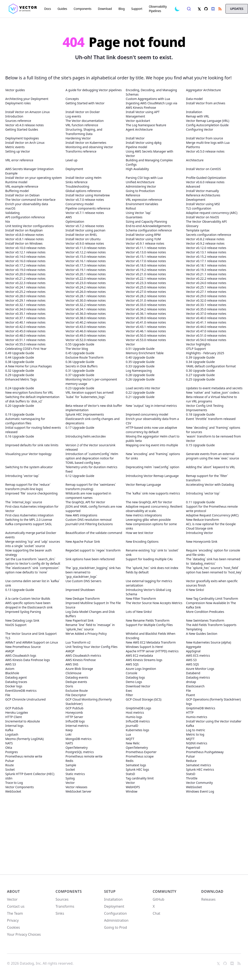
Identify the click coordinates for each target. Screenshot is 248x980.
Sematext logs (136, 765)
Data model (194, 99)
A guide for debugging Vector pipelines (94, 90)
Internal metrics (77, 726)
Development (196, 200)
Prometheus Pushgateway (205, 752)
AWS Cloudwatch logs (21, 655)
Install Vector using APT (143, 112)
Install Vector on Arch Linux (25, 143)
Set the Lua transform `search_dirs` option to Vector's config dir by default (33, 561)
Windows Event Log (200, 791)
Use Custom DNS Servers (83, 581)
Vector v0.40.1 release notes (25, 322)
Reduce (191, 761)
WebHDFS (133, 787)
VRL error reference (19, 160)
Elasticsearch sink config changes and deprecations (92, 421)
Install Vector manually (202, 191)
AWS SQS (132, 664)
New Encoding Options (142, 542)
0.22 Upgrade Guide (140, 392)
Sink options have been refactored (90, 559)
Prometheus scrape (140, 756)
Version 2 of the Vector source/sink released (90, 447)
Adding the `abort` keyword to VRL (211, 467)
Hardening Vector (78, 138)
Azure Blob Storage (79, 669)
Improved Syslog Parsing (23, 612)
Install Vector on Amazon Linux (27, 112)
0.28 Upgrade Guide (140, 375)
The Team (15, 913)
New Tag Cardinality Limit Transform (212, 598)
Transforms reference (81, 151)
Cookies (13, 927)
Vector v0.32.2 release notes (86, 305)
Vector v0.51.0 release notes (206, 335)
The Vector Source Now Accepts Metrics (154, 603)
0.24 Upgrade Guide (20, 388)
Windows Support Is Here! (144, 647)
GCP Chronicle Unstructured (25, 699)
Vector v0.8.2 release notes (205, 239)
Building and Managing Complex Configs (149, 162)
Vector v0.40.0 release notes (206, 318)
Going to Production (140, 191)
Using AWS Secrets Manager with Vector (150, 154)
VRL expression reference (144, 200)
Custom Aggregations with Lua (148, 99)
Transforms (65, 906)
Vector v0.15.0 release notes (86, 257)
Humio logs (134, 717)
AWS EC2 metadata (139, 655)
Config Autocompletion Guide (207, 125)
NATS (9, 743)
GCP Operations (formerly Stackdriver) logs (213, 702)
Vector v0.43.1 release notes (146, 327)
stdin (9, 778)
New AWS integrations (81, 515)
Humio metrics (197, 717)
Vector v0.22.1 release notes (146, 278)
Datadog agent (16, 677)
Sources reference (18, 121)
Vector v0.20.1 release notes (86, 274)
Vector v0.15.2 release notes (206, 257)
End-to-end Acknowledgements (148, 226)
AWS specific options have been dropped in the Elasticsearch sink (29, 605)
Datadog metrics (198, 677)
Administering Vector (141, 186)
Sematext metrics (199, 765)
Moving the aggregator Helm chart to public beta (153, 438)
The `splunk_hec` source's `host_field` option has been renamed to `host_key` (214, 570)
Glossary (192, 226)
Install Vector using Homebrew (88, 195)
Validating (12, 213)
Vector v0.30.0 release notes (86, 300)
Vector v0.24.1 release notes (25, 287)
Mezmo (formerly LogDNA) (24, 739)
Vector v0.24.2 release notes (86, 287)
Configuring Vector (200, 129)
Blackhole (12, 673)
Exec (129, 691)
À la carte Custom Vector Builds (28, 598)
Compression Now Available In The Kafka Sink (211, 605)
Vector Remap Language (143, 485)
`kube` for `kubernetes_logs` (85, 397)
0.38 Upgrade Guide (20, 362)
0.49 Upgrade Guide (20, 353)
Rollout (131, 208)
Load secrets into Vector (143, 388)
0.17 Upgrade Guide (80, 428)
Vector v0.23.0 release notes (86, 283)
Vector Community (199, 783)
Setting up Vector (18, 151)
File (188, 691)
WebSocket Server (78, 791)
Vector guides (15, 90)
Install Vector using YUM (143, 239)
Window (132, 791)
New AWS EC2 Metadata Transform (151, 642)
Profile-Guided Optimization (206, 178)
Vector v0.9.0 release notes (85, 243)
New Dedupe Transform (83, 598)
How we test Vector (140, 533)
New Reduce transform (203, 520)
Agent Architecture (139, 129)
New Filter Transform (141, 598)
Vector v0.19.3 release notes (206, 270)
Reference (133, 195)
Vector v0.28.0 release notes (25, 296)
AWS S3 (191, 660)
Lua (128, 734)
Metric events (15, 147)
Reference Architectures (203, 195)
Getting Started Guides (22, 129)
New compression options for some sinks (151, 526)
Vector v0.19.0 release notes (25, 270)
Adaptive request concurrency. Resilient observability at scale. (154, 509)
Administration (116, 920)
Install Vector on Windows (24, 243)
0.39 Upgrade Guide (200, 357)
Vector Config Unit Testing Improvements (205, 408)
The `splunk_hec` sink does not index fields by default (152, 570)
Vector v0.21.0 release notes (146, 274)
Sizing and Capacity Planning (147, 221)
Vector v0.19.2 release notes (146, 270)
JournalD (132, 726)
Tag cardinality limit (140, 778)
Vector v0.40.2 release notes (86, 322)
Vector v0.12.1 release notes (25, 252)
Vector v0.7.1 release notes (85, 213)
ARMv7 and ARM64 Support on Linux (32, 642)
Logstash (12, 734)
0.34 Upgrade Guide (200, 362)
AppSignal (193, 651)
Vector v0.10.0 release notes (25, 248)
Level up (71, 160)
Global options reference (83, 191)
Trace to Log (14, 783)
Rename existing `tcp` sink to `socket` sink (152, 552)
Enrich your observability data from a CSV (152, 421)
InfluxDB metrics (138, 721)
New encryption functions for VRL (29, 392)
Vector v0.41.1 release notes (206, 322)
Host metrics (135, 712)
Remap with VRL (198, 116)
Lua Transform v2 (78, 642)
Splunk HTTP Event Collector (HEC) (30, 774)
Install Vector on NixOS (203, 217)
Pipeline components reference (88, 208)
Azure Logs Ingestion (141, 669)
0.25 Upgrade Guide (200, 379)
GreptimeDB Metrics (201, 708)
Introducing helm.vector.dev (86, 436)
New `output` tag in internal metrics (151, 406)
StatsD (131, 774)
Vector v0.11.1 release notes (146, 248)
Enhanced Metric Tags (21, 379)
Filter (129, 695)
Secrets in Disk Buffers (81, 366)
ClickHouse (73, 673)
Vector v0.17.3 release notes (86, 265)
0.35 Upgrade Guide (140, 362)
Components (69, 891)
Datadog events (77, 677)
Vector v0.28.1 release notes (86, 296)
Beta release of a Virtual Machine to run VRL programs (212, 399)
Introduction (14, 116)
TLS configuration (199, 208)
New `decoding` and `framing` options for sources (213, 430)
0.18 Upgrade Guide (200, 414)
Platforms (193, 147)
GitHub (158, 899)
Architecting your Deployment (27, 99)
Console (132, 673)
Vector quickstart (138, 121)
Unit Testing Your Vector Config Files (91, 647)
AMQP (10, 651)
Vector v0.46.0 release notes (86, 331)
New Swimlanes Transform (205, 620)
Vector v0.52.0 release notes (86, 340)
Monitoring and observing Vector (89, 147)
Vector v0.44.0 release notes (206, 327)
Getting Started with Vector (85, 103)
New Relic (133, 743)
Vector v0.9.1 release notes (145, 243)
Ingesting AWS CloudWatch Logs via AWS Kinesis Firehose (152, 105)
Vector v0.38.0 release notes (86, 318)
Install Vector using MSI (203, 204)
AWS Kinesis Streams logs (144, 660)
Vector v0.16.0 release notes (25, 261)
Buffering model (17, 191)
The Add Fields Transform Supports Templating (211, 627)
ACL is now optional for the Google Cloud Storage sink (211, 526)
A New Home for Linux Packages (29, 366)
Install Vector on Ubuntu (83, 239)
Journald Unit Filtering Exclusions (89, 524)
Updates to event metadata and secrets (214, 388)
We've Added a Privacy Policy (86, 634)
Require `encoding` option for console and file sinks (213, 552)
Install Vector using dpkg (144, 143)
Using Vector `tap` (139, 213)
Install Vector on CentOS (203, 169)
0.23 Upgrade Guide (80, 388)
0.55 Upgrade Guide (80, 344)
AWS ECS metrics (198, 655)
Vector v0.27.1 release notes (206, 292)
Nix (8, 221)
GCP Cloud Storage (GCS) (144, 699)
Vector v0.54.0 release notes (206, 340)
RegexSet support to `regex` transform (93, 550)
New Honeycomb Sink (202, 542)
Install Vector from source (205, 138)
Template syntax (198, 230)
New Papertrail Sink (79, 620)
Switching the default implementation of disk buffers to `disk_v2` (32, 399)
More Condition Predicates (205, 612)
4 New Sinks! (195, 590)
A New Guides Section (202, 634)
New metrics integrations (144, 515)
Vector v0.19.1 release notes (86, 270)
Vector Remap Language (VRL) (208, 121)
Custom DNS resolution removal (88, 520)
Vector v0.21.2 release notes (25, 278)
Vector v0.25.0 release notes (146, 287)
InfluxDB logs (75, 721)
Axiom (10, 669)
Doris (69, 686)
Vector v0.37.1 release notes (25, 318)
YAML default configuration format (211, 366)
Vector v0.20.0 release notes (25, 274)
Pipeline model (137, 147)
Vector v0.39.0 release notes (146, 318)
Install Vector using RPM (143, 235)
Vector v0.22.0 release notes (86, 278)
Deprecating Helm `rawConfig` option (153, 467)
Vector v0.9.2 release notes (205, 243)
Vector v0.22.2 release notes (206, 278)
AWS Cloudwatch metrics (83, 655)
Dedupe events (76, 682)
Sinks (60, 913)
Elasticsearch (195, 686)
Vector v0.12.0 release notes (206, 248)
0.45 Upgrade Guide (80, 353)
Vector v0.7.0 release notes (85, 200)
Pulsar (191, 756)
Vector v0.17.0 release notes (146, 261)
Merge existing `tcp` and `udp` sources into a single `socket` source (33, 544)
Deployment (74, 169)
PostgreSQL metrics (80, 752)
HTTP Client (14, 717)
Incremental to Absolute (23, 721)
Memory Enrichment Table (145, 353)
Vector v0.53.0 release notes (146, 340)
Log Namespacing (139, 371)
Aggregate (194, 647)
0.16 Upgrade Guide (20, 436)
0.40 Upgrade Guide (140, 357)
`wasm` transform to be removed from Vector (214, 438)
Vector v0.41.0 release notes (146, 322)
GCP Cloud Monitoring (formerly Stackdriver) (89, 702)
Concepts (72, 99)
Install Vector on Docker (83, 112)
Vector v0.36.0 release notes (86, 314)
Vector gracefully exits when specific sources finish (212, 583)
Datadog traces (16, 682)
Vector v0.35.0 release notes (206, 309)
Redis (69, 761)
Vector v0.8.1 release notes (25, 239)
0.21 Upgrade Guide (140, 397)
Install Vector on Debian (22, 195)
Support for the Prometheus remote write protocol (212, 509)
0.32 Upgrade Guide (20, 371)
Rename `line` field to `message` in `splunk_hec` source (90, 627)
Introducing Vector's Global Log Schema (149, 592)
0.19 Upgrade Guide (20, 414)
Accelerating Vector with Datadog (210, 485)
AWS (69, 217)
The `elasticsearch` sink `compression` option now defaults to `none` (32, 570)
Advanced (193, 186)
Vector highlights (198, 344)
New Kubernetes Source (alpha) (209, 642)
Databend (193, 673)
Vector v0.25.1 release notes (206, 287)
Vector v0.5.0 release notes (205, 151)
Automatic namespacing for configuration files (25, 421)
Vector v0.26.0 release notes (86, 292)
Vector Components (19, 787)
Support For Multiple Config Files (149, 625)
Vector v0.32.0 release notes (206, 300)
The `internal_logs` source (24, 502)
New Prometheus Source (23, 647)
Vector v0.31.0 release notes (146, 300)
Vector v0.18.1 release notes (206, 265)
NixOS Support (16, 625)
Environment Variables (142, 204)
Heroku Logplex (17, 712)
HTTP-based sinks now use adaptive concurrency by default (151, 430)
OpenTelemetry (77, 748)
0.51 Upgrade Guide (140, 349)
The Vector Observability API (206, 221)
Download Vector (138, 686)
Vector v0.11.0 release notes (86, 248)
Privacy (13, 920)
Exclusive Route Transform (84, 357)
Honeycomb (74, 712)
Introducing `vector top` (203, 493)
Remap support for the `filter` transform (207, 478)
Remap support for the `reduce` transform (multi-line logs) (28, 487)
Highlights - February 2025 (205, 353)
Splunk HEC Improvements (85, 414)
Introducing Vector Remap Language (152, 476)
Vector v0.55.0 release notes (25, 344)
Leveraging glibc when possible (148, 520)
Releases (208, 899)
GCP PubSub (14, 708)
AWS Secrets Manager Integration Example (29, 171)
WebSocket (194, 787)
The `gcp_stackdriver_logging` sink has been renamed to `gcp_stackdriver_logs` (93, 572)
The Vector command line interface (30, 200)
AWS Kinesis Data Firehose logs (28, 660)
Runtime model (16, 182)
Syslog (70, 778)
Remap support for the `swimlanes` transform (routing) (91, 487)
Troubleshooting (77, 186)
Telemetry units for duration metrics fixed (91, 469)
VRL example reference (22, 186)
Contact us (16, 906)
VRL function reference (82, 125)
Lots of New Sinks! (139, 612)
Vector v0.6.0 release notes (205, 182)
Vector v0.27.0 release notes (146, 292)
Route (10, 765)
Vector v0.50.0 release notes (146, 335)
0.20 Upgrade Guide (20, 406)
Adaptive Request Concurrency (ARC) (212, 515)
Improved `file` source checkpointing (31, 493)
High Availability (137, 169)
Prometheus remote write (24, 756)
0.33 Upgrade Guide (140, 366)
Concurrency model (79, 204)
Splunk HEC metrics (200, 769)
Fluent (191, 695)
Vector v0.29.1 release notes (25, 300)
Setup (110, 891)
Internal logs (14, 726)
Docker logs (14, 686)
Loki (68, 734)
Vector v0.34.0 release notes (25, 309)
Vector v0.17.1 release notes (206, 261)
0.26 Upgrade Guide (140, 379)
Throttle (192, 778)
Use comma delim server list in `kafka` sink (33, 583)
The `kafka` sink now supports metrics (153, 493)
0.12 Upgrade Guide (80, 476)
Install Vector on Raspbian (24, 230)
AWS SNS (72, 664)
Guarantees (134, 217)
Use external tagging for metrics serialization (149, 583)
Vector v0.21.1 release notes (206, 274)
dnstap (191, 682)
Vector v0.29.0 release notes (206, 296)
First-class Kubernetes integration (29, 515)
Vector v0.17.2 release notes (25, 265)
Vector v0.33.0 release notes (146, 305)
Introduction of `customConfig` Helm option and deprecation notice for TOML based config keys (92, 458)
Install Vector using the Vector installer (214, 721)
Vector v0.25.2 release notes (25, 292)
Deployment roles (18, 103)
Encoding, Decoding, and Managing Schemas (151, 92)
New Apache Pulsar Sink (83, 542)
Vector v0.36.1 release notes (146, 314)
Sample (71, 765)
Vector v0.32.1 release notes (25, 305)
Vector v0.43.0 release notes (86, 327)
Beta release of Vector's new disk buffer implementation (94, 408)
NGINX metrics (197, 743)
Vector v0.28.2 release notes (146, 296)
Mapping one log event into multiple (152, 445)
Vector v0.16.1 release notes (86, 261)
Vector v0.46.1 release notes (146, 331)
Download (212, 891)
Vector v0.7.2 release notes (85, 226)
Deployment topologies (22, 138)
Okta (9, 748)
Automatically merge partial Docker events (31, 535)
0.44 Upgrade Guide (20, 357)
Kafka (190, 726)
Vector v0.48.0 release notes (25, 335)
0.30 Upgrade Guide (200, 371)
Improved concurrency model (147, 414)
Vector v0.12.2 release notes (86, 252)
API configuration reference (25, 217)
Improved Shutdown (80, 590)
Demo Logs (134, 682)
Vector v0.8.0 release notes (25, 235)
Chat (156, 913)
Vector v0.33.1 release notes (206, 305)
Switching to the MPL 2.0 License (29, 520)
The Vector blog (77, 349)
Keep (69, 730)
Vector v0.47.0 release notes (206, 331)
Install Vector (135, 138)
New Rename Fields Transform (148, 620)
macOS (10, 208)
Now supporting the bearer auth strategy (29, 552)
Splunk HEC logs (137, 769)
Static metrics (75, 774)
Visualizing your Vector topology (28, 454)
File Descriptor (76, 695)
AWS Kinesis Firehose (81, 660)
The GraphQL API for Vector (85, 502)
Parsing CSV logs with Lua (144, 178)
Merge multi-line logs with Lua (208, 143)
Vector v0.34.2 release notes (146, 309)
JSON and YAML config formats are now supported (94, 509)
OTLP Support (196, 349)
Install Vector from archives (206, 103)
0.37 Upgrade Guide (80, 375)
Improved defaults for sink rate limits (32, 445)
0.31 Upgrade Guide (80, 371)
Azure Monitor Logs (200, 669)
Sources (62, 899)
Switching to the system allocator (29, 467)
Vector (130, 344)
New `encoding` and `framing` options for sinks (153, 456)
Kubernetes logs (138, 730)
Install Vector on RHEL (81, 235)
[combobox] (189, 9)
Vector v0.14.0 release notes (25, 257)
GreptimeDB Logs (139, 708)
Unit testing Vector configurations (29, 226)
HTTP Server (74, 717)
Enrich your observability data (27, 204)
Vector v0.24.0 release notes (206, 283)
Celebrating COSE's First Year (26, 349)
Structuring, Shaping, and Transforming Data (84, 132)
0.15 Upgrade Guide (200, 445)
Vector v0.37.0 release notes (206, 314)
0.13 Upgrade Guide (20, 590)
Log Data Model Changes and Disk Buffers (90, 614)
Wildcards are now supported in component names (88, 495)
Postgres (11, 752)
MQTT (130, 739)
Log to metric (196, 730)
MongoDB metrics (78, 739)
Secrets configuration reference (209, 235)
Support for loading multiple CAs (149, 559)
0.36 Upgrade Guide (80, 362)
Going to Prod (116, 927)
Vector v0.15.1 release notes (146, 257)
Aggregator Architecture (203, 90)
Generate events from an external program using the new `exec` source (213, 456)
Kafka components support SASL (29, 524)
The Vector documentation (84, 121)
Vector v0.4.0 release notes (25, 125)
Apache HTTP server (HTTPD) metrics (152, 651)
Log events (73, 116)
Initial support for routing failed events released (33, 430)
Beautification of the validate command (94, 533)
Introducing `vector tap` (22, 476)
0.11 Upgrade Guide (200, 502)
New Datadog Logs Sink (22, 620)
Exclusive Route (77, 691)
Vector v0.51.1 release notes (25, 340)
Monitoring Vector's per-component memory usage (91, 382)
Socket (10, 769)
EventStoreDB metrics (21, 691)
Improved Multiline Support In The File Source (93, 605)
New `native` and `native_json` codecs (213, 392)
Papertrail (193, 748)
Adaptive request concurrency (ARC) (212, 213)
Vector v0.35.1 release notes (25, 314)
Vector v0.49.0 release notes (86, 335)
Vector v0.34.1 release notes (86, 309)
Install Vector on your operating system (34, 178)
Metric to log (195, 734)
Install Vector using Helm (83, 178)
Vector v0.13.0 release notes (146, 252)
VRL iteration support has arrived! (90, 392)
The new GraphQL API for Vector (149, 502)
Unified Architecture (140, 182)
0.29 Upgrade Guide (20, 375)
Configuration (116, 913)
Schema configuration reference (149, 230)
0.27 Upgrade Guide (200, 375)
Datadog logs (135, 677)
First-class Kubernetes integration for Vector (32, 509)
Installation (194, 112)
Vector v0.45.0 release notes (25, 331)
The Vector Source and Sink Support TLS (31, 636)
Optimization (75, 221)
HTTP (190, 712)
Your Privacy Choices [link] (24, 936)
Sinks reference (77, 182)
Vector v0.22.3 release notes (25, 283)
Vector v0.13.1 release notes (206, 252)
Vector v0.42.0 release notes (25, 327)
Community (164, 891)
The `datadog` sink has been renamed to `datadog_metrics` (213, 561)
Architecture (195, 160)
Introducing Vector (200, 533)
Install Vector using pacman (85, 230)
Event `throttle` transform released (211, 419)
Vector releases (76, 787)
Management (135, 116)
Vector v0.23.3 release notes (146, 283)
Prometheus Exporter (141, 752)
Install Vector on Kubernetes (86, 143)
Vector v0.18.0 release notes (146, 265)
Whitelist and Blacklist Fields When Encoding (151, 636)
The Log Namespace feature (146, 125)
